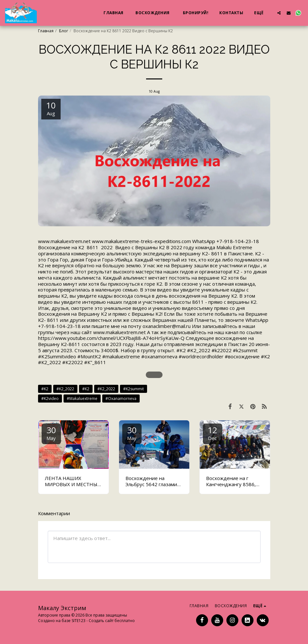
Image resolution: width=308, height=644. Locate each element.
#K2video (50, 399)
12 (213, 433)
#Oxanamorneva (121, 399)
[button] (279, 13)
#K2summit (134, 389)
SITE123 (79, 621)
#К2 (86, 389)
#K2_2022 (65, 389)
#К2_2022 (106, 389)
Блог (64, 31)
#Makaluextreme (82, 399)
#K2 (45, 389)
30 (51, 433)
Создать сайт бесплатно (112, 621)
